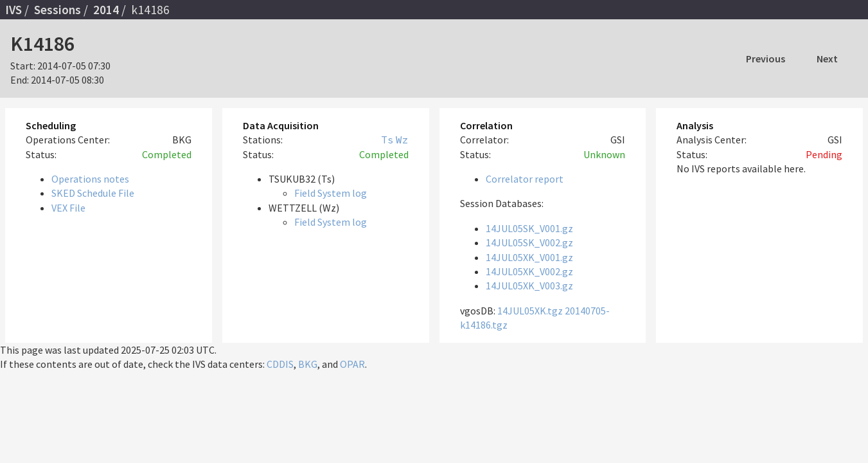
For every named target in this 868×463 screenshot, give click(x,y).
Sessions (58, 10)
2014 (106, 10)
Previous (766, 59)
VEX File (68, 208)
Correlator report (525, 179)
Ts (387, 140)
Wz (402, 140)
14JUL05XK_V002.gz (529, 271)
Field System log (331, 193)
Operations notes (90, 179)
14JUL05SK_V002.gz (529, 242)
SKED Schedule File (93, 193)
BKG (308, 364)
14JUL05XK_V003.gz (529, 286)
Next (827, 59)
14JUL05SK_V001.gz (529, 228)
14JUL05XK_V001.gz (529, 257)
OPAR (352, 364)
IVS (13, 10)
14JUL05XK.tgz (530, 311)
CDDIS (280, 364)
